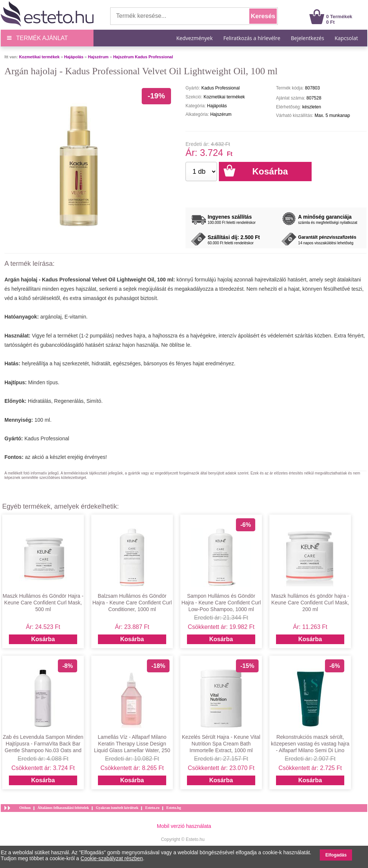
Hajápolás (74, 57)
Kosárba (43, 639)
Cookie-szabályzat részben (112, 858)
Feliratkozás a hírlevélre (252, 38)
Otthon (25, 808)
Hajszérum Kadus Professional (143, 57)
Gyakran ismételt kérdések (117, 808)
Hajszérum (98, 57)
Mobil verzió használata (184, 826)
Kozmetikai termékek (39, 57)
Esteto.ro (152, 808)
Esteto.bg (174, 808)
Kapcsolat (346, 38)
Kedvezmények (195, 38)
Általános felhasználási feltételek (63, 808)
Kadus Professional (47, 438)
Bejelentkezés (308, 38)
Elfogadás (336, 855)
